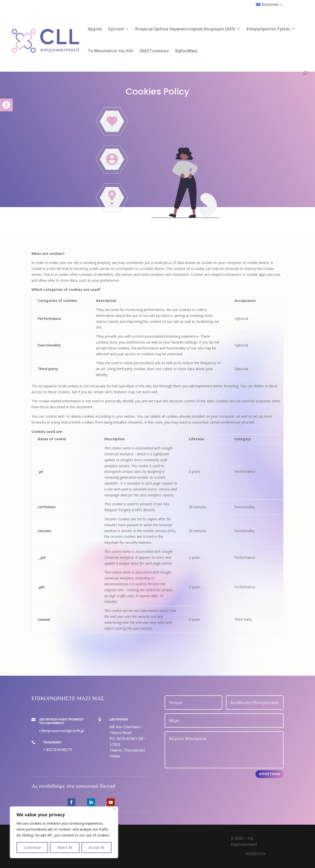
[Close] (115, 809)
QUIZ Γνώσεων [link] (154, 51)
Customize (32, 847)
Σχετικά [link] (116, 29)
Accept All (96, 847)
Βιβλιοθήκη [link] (186, 51)
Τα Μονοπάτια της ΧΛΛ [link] (110, 51)
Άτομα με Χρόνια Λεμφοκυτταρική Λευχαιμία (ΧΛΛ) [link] (185, 29)
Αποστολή (269, 774)
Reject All (65, 847)
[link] (6, 105)
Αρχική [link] (95, 29)
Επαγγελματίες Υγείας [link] (268, 29)
